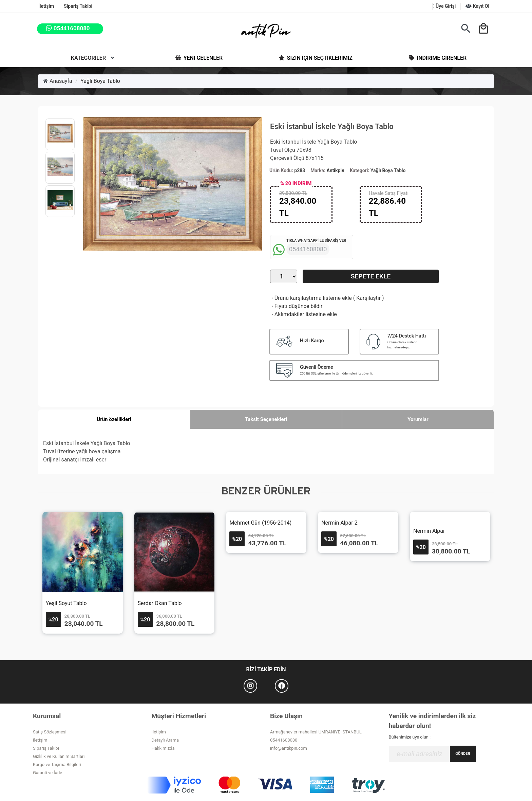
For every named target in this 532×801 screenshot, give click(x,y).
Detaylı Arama (165, 740)
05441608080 (284, 740)
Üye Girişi (444, 6)
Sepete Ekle (371, 276)
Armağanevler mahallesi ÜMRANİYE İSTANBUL (316, 732)
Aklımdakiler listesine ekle (303, 314)
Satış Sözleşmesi (50, 732)
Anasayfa (58, 81)
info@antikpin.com (289, 748)
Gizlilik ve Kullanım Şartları (59, 756)
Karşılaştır (368, 298)
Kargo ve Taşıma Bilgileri (57, 764)
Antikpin (336, 170)
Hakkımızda (163, 748)
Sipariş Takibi (78, 6)
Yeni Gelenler (198, 58)
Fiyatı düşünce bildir (296, 306)
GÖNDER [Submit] (463, 754)
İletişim (46, 6)
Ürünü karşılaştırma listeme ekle (311, 298)
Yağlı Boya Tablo (100, 81)
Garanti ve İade (47, 773)
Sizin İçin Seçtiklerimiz (315, 58)
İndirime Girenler (437, 58)
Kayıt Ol (477, 6)
